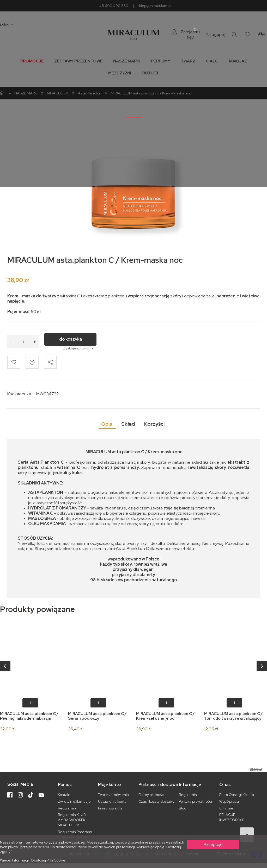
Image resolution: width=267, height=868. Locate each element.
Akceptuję (213, 844)
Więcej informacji (14, 860)
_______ (134, 115)
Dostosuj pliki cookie (48, 860)
